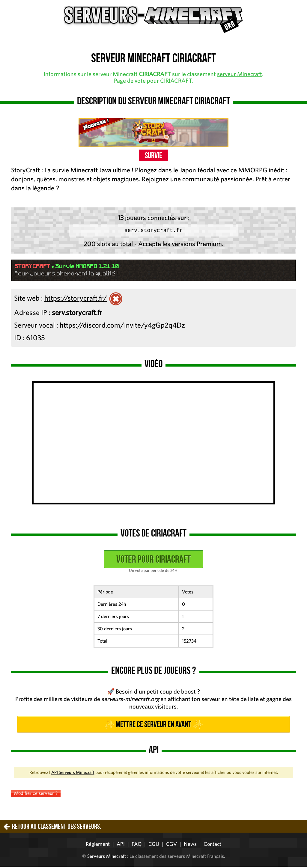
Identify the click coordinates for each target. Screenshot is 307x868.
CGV (171, 845)
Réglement (98, 845)
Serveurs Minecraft (107, 857)
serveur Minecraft (240, 74)
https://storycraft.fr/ (76, 299)
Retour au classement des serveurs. (57, 828)
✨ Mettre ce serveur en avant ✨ (153, 725)
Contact (212, 845)
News (190, 845)
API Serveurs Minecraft (73, 773)
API (121, 845)
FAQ (137, 845)
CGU (154, 845)
